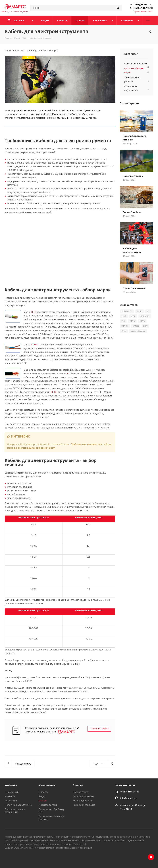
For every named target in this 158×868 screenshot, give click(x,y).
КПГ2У (142, 321)
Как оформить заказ (84, 805)
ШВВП (35, 344)
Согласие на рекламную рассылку (52, 818)
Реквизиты (11, 800)
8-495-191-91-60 (143, 8)
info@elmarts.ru (144, 4)
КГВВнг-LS (145, 316)
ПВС (33, 312)
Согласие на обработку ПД (52, 810)
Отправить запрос (99, 729)
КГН (123, 321)
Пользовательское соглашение (15, 810)
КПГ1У (132, 321)
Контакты (10, 796)
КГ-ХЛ (54, 392)
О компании (11, 792)
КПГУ (146, 326)
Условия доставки (83, 800)
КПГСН (136, 326)
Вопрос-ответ (81, 792)
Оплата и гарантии (83, 796)
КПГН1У (125, 326)
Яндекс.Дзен (151, 857)
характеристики (138, 331)
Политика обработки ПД (18, 805)
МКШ (124, 331)
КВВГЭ (140, 311)
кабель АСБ (127, 311)
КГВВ (133, 316)
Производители (48, 805)
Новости (44, 792)
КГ (68, 373)
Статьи (43, 800)
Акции (42, 796)
